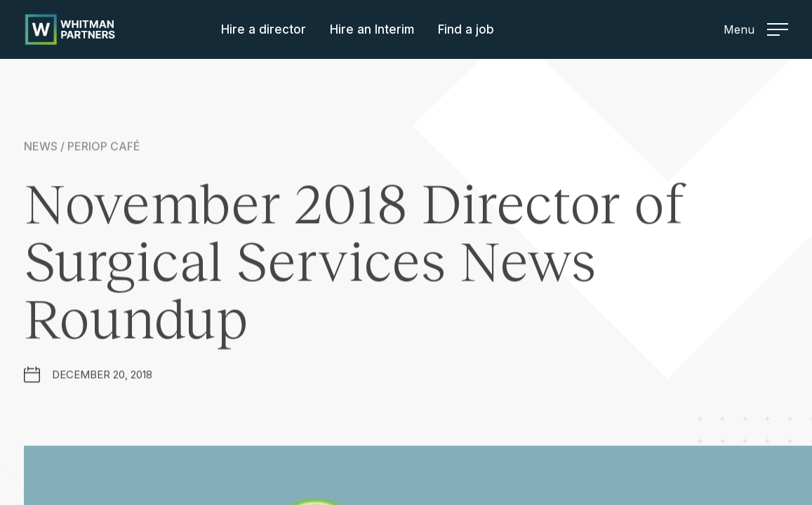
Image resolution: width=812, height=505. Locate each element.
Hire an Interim (372, 29)
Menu (756, 29)
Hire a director (264, 29)
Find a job (466, 29)
